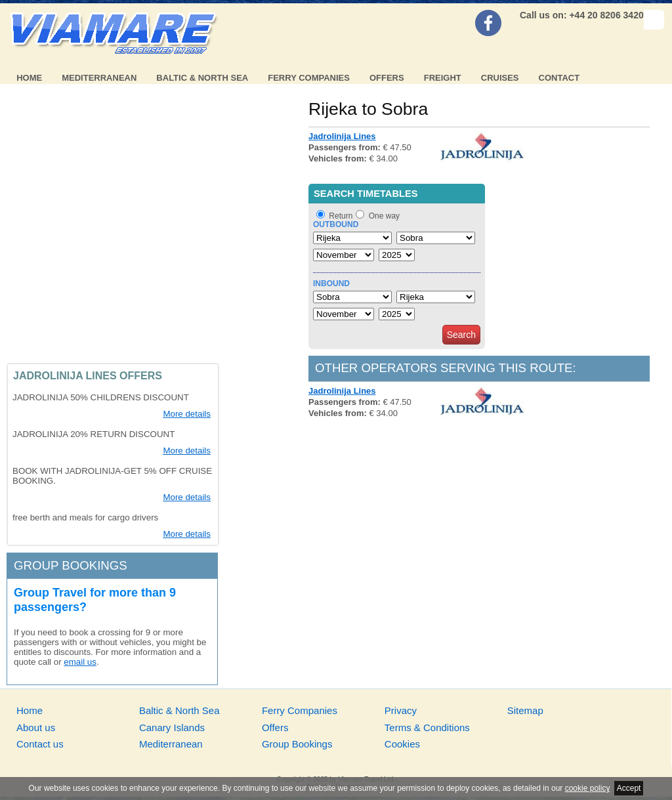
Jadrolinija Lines (342, 136)
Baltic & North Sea (202, 78)
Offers (387, 78)
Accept (629, 788)
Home (29, 78)
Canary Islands (172, 727)
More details (187, 414)
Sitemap (525, 710)
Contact (559, 78)
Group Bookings (297, 744)
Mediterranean (99, 78)
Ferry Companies (309, 78)
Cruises (500, 78)
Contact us (40, 744)
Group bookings (71, 565)
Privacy (401, 710)
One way (384, 216)
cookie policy (588, 788)
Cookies (402, 744)
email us (80, 662)
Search (461, 335)
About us (36, 727)
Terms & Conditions (427, 727)
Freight (443, 78)
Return (341, 216)
